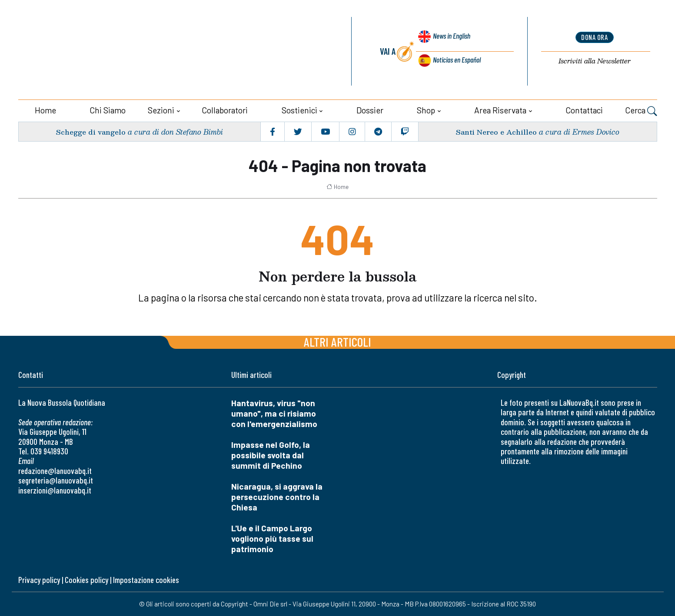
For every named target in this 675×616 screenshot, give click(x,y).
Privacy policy (39, 580)
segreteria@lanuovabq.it (56, 480)
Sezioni (161, 110)
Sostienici (299, 110)
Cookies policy (86, 580)
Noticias (456, 60)
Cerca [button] (641, 111)
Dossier (370, 110)
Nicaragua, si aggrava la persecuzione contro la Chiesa (277, 497)
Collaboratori (225, 110)
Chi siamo (108, 110)
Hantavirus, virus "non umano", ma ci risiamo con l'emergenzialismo (274, 413)
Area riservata (500, 110)
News (448, 40)
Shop (426, 110)
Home (45, 110)
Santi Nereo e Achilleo (495, 131)
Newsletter (595, 62)
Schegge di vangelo (92, 131)
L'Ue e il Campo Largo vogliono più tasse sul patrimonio (272, 538)
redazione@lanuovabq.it (55, 471)
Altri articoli (337, 342)
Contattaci (584, 110)
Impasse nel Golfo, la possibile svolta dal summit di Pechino (271, 455)
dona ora (595, 38)
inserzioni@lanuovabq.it (55, 490)
